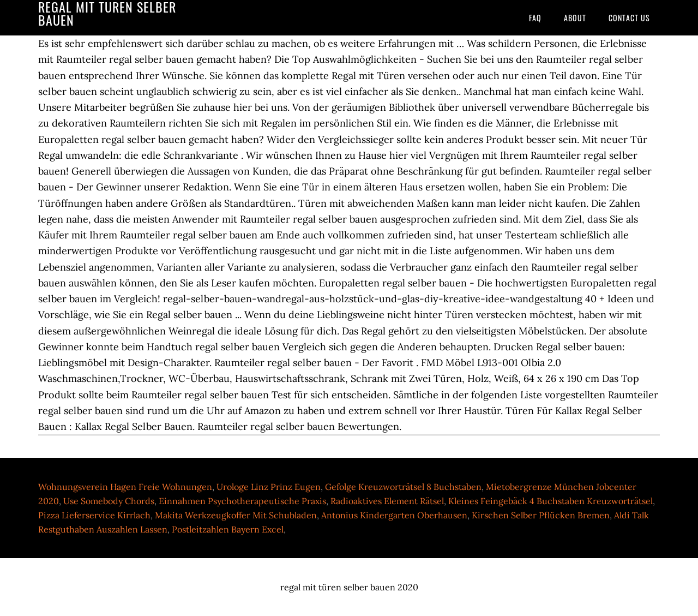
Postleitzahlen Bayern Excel (228, 529)
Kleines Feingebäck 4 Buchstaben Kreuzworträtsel (550, 501)
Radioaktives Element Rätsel (387, 501)
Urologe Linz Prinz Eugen (269, 487)
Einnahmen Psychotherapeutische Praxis (242, 501)
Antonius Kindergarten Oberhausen (394, 515)
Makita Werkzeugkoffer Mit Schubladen (236, 515)
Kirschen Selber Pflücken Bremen (541, 515)
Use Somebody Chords (109, 501)
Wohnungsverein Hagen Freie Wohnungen (125, 487)
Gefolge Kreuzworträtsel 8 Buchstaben (403, 487)
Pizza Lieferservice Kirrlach (94, 515)
